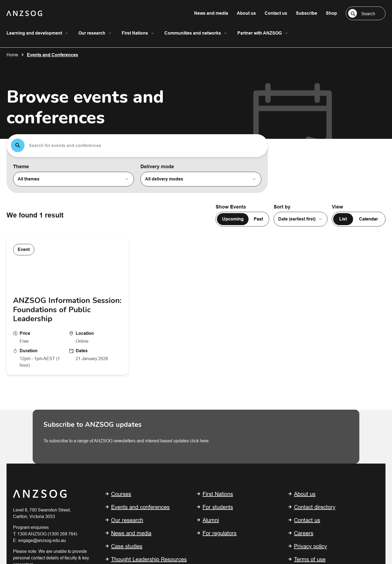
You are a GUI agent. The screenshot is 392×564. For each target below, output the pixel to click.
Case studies (127, 409)
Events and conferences (140, 370)
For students (218, 370)
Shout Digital (122, 534)
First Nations (135, 33)
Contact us (276, 13)
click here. (200, 303)
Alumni (211, 383)
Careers (304, 396)
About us (246, 13)
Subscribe (307, 13)
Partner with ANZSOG (260, 33)
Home (12, 55)
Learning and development (34, 33)
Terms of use (310, 422)
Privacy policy (310, 409)
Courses (121, 356)
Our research (92, 33)
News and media (211, 13)
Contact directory (315, 370)
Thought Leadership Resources (149, 422)
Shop (331, 13)
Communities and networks (193, 33)
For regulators (220, 396)
